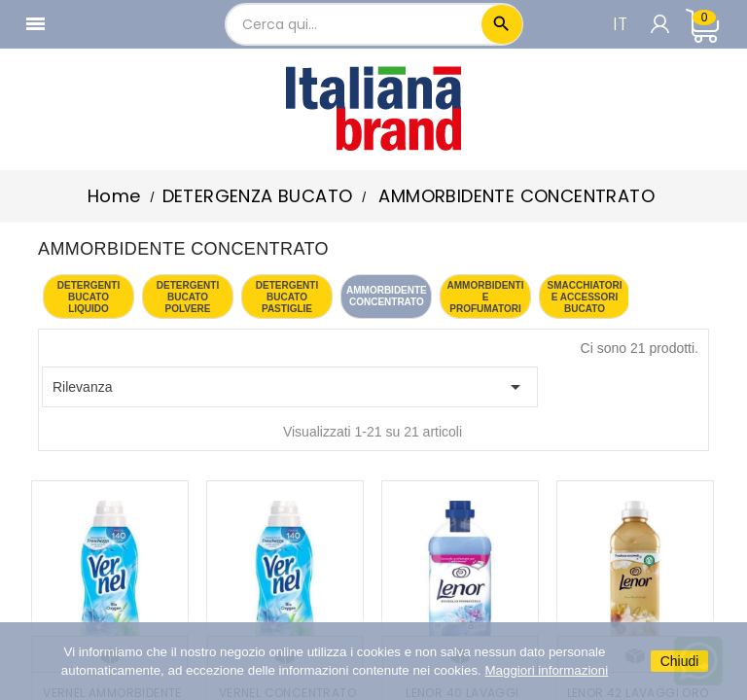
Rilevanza (290, 387)
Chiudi (680, 661)
